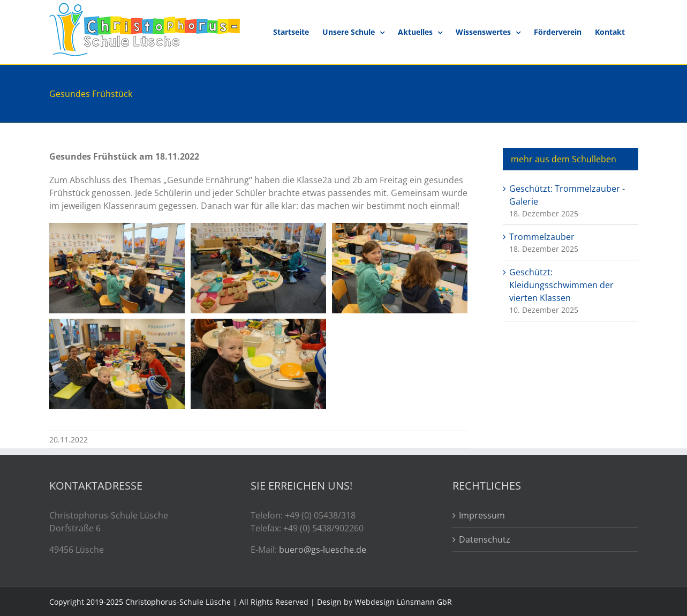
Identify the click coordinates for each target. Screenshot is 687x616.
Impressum (482, 515)
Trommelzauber (542, 237)
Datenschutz (485, 539)
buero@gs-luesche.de (323, 550)
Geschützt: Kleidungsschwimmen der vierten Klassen (561, 285)
